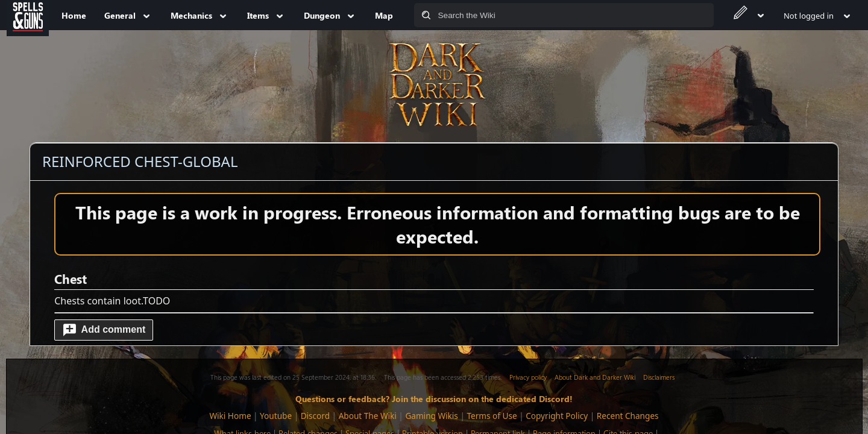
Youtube (276, 416)
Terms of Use (492, 416)
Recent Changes (628, 416)
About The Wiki (368, 416)
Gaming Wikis (431, 416)
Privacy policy (528, 377)
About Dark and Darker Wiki (595, 377)
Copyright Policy (557, 416)
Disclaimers (659, 377)
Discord (315, 416)
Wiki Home (230, 416)
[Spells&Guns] (28, 15)
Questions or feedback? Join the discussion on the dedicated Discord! (434, 398)
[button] (104, 330)
